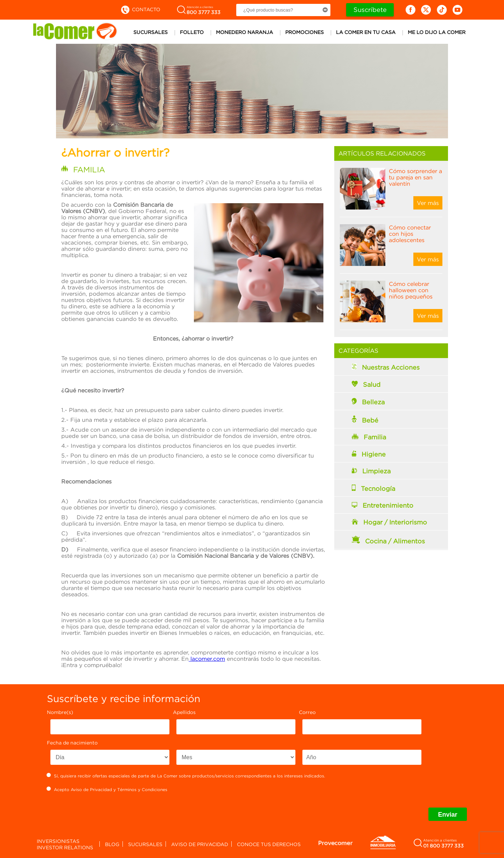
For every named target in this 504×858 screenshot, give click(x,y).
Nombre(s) (60, 712)
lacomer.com (207, 659)
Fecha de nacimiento (72, 743)
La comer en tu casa (366, 32)
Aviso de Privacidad (91, 790)
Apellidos (184, 712)
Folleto (192, 32)
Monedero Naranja (244, 32)
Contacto (140, 9)
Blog (112, 844)
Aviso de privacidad (200, 844)
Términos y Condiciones (142, 790)
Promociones (304, 32)
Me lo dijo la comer (437, 32)
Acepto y (107, 789)
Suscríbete (370, 10)
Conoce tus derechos (269, 844)
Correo (307, 712)
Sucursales (150, 32)
